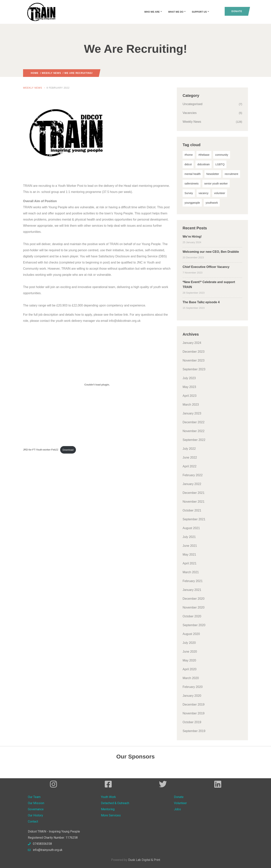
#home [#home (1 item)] (189, 155)
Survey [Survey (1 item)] (189, 193)
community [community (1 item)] (222, 155)
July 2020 (189, 643)
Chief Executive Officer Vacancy (206, 267)
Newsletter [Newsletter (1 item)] (213, 174)
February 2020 (193, 687)
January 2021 (192, 590)
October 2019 (192, 722)
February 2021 (193, 581)
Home (35, 73)
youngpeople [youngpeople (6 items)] (192, 203)
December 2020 (194, 599)
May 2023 (189, 387)
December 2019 (194, 705)
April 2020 (190, 669)
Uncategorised (192, 104)
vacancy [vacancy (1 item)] (203, 193)
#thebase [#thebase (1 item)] (204, 155)
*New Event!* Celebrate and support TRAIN (209, 285)
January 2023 (192, 413)
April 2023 (190, 396)
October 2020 (192, 616)
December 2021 (194, 493)
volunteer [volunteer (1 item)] (220, 193)
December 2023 (194, 352)
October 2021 (192, 510)
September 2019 (194, 731)
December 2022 (194, 422)
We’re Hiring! (192, 237)
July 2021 (189, 537)
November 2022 (194, 431)
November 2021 (194, 502)
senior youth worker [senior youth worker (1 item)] (216, 184)
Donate (237, 11)
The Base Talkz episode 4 (201, 302)
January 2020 (192, 696)
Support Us (201, 12)
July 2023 (189, 378)
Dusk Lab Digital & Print (144, 860)
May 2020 (189, 660)
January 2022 (192, 484)
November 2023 (194, 360)
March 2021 (191, 572)
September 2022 (194, 440)
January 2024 (192, 343)
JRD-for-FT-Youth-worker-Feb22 (41, 450)
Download (68, 450)
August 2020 (191, 634)
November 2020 (194, 607)
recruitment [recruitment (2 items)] (231, 174)
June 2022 (190, 457)
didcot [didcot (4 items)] (188, 164)
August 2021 (191, 528)
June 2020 (190, 652)
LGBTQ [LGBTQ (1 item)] (220, 164)
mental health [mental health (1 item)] (193, 174)
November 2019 (194, 713)
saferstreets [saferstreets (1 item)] (192, 184)
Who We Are (153, 12)
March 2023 (191, 405)
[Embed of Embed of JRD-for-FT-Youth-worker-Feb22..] (97, 385)
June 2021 (190, 546)
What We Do (177, 12)
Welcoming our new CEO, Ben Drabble (211, 252)
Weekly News (51, 73)
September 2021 (194, 519)
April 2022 (190, 466)
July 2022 (189, 449)
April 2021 (190, 563)
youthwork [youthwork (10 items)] (212, 203)
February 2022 (193, 475)
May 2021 (189, 555)
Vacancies (190, 113)
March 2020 (191, 678)
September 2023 (194, 369)
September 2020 (194, 625)
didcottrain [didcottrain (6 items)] (204, 164)
